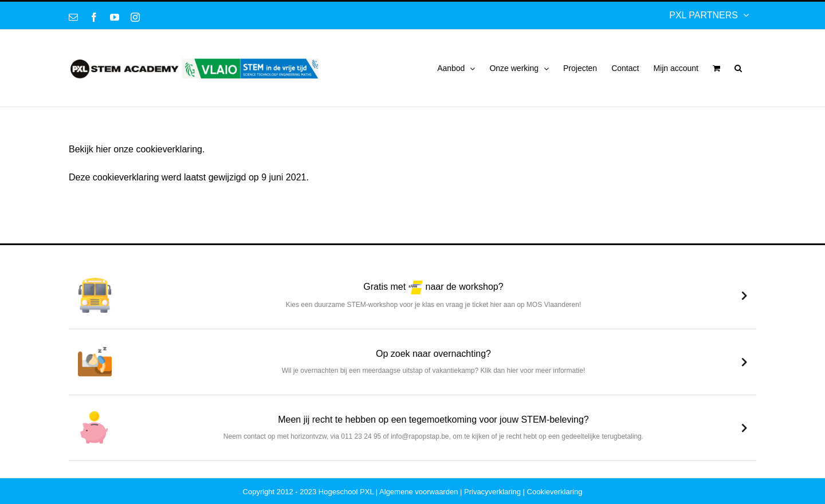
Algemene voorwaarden (419, 492)
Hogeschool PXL (346, 492)
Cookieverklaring (555, 492)
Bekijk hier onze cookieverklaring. (137, 149)
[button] (738, 68)
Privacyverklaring (492, 492)
